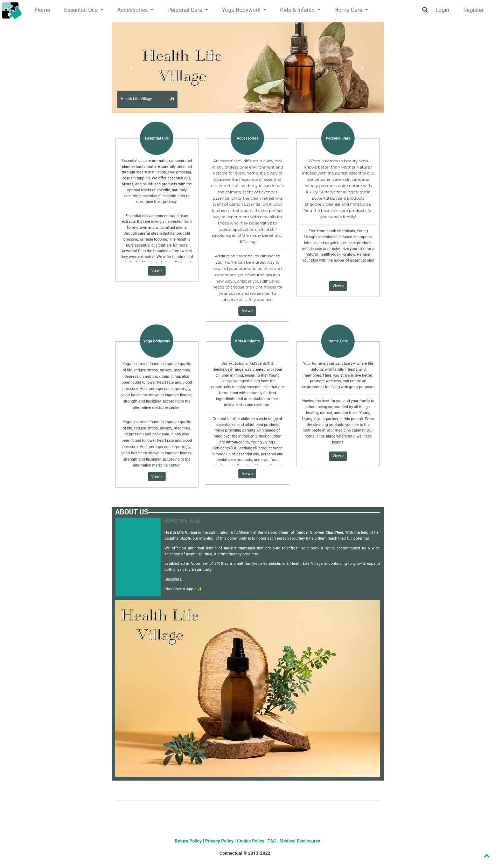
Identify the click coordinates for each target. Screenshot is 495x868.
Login (442, 10)
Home (43, 10)
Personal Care (338, 138)
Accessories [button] (133, 10)
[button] (173, 99)
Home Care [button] (349, 10)
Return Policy (188, 841)
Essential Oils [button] (82, 10)
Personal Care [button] (186, 10)
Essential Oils (157, 138)
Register (473, 10)
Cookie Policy (251, 841)
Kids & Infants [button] (298, 10)
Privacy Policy (219, 841)
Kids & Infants (247, 341)
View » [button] (157, 271)
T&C (272, 841)
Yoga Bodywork (157, 341)
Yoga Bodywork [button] (242, 10)
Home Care (338, 341)
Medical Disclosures (300, 841)
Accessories (247, 138)
